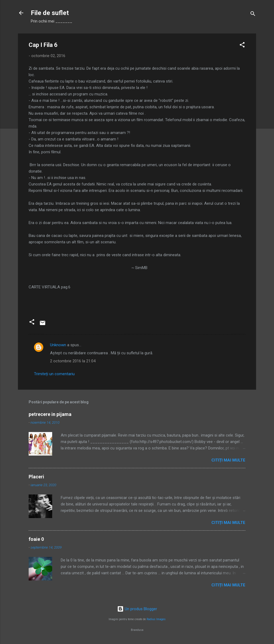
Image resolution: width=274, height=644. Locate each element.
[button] (242, 46)
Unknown (58, 345)
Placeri (36, 477)
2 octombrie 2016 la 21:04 (73, 361)
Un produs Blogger (137, 609)
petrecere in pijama (50, 414)
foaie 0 (36, 539)
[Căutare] (253, 15)
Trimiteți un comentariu (54, 374)
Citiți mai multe (228, 460)
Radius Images (156, 619)
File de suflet (50, 13)
